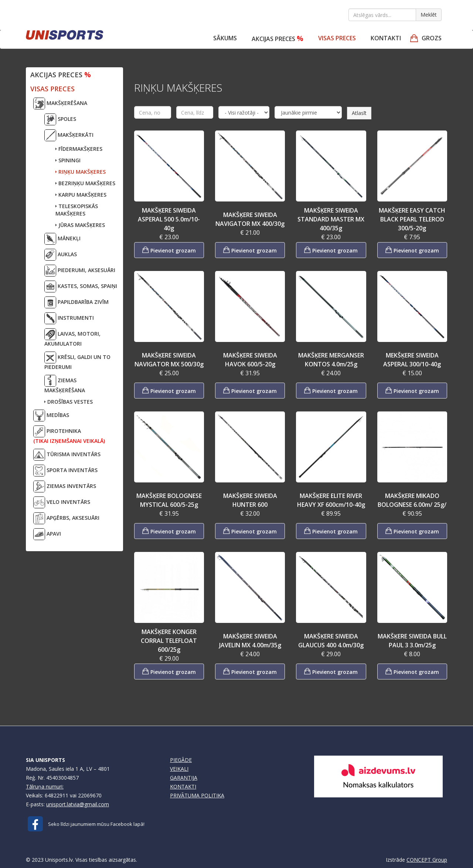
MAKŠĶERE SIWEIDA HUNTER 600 (250, 500)
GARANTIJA (184, 778)
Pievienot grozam (169, 250)
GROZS (432, 38)
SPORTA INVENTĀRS (65, 471)
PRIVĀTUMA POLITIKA (197, 795)
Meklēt (429, 15)
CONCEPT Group (427, 860)
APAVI (47, 534)
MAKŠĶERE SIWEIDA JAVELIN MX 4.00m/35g (250, 641)
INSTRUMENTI (69, 318)
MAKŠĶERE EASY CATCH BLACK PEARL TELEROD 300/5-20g (412, 219)
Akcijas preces (278, 38)
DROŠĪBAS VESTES (69, 402)
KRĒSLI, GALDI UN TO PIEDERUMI (77, 361)
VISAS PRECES (337, 38)
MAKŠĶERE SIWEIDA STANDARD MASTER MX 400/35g (331, 219)
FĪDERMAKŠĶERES (79, 149)
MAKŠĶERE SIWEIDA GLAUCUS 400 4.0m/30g (331, 641)
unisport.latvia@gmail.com (78, 804)
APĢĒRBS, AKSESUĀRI (66, 518)
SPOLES (60, 119)
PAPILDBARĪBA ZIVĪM (76, 302)
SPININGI (68, 160)
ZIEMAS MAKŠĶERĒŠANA (65, 384)
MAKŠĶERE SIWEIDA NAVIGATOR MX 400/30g (250, 219)
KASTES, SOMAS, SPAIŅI (81, 286)
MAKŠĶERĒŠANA (60, 104)
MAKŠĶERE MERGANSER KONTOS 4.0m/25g (331, 360)
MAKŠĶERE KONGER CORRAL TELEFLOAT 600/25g (169, 641)
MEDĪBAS (51, 416)
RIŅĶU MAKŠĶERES (81, 172)
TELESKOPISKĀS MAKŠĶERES (77, 210)
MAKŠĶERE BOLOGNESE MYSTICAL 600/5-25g (169, 500)
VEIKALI (179, 769)
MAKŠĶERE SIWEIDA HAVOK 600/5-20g (250, 360)
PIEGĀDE (181, 760)
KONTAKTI (183, 786)
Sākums (225, 38)
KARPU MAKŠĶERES (81, 195)
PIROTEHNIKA (69, 435)
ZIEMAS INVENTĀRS (65, 486)
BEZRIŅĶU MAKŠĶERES (85, 183)
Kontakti (386, 38)
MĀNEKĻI (62, 239)
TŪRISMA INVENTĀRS (67, 455)
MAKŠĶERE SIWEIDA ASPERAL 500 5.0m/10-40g (169, 219)
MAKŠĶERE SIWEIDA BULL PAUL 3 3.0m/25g (412, 641)
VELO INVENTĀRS (62, 502)
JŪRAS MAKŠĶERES (80, 225)
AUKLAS (61, 255)
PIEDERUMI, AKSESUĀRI (80, 271)
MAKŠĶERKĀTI (69, 135)
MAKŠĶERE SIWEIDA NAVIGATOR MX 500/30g (169, 360)
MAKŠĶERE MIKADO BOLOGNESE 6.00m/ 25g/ (412, 500)
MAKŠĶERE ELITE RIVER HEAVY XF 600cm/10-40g (331, 500)
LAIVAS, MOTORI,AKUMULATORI (72, 338)
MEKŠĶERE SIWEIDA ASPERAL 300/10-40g (412, 360)
